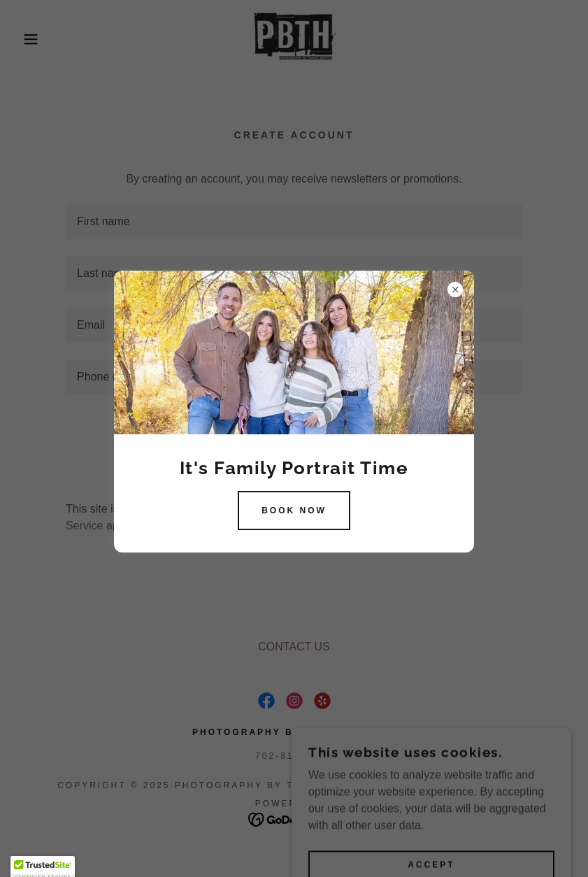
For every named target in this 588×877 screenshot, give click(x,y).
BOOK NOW (294, 511)
